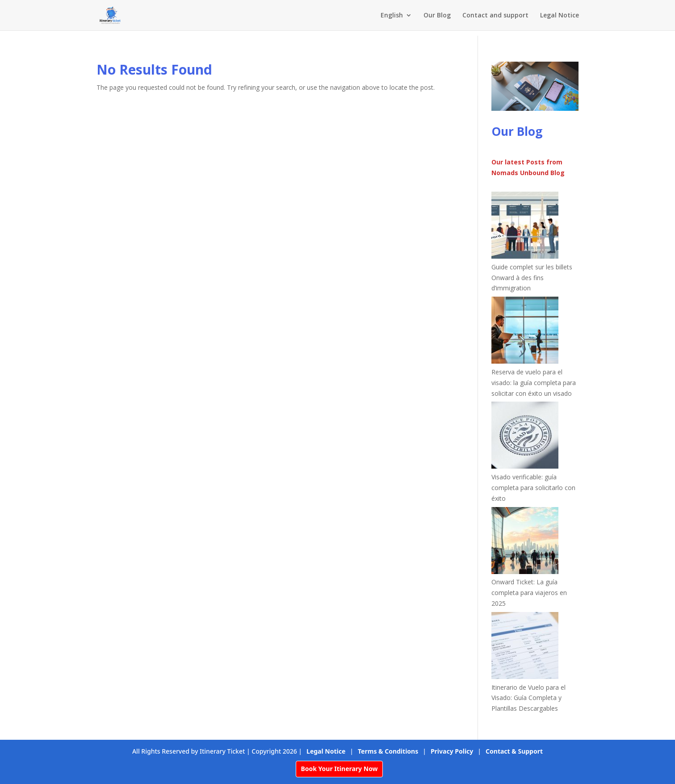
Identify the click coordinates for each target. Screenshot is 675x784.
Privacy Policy (452, 751)
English (392, 16)
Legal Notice (560, 16)
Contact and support (495, 16)
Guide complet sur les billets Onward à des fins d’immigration (532, 278)
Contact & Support (514, 751)
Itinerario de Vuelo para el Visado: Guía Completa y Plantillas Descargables (528, 698)
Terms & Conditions (388, 751)
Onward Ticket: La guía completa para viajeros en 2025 (529, 593)
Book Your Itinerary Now (339, 769)
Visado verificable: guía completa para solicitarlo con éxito (533, 488)
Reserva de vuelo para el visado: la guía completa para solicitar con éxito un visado (534, 383)
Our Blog (437, 16)
